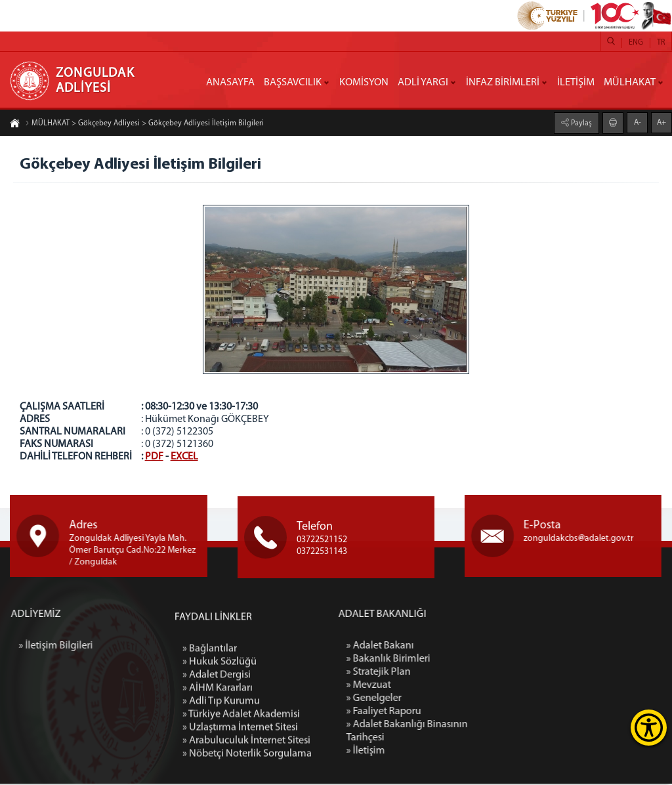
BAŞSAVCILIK (293, 83)
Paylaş (580, 122)
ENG (636, 43)
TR (661, 43)
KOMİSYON (364, 83)
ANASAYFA (230, 83)
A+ (661, 121)
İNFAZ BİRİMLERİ (503, 83)
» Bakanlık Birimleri (465, 660)
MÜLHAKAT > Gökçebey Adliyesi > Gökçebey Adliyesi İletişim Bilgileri (144, 125)
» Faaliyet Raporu (460, 713)
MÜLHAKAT (630, 83)
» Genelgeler (450, 700)
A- (638, 121)
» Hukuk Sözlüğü (220, 759)
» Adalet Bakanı (456, 647)
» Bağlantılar (210, 746)
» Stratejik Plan (455, 673)
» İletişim (442, 752)
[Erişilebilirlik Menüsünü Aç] (649, 728)
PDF (154, 457)
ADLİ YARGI (423, 83)
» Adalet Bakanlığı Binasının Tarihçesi (483, 732)
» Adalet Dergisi (217, 772)
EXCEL (184, 457)
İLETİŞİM (576, 83)
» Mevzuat (445, 687)
